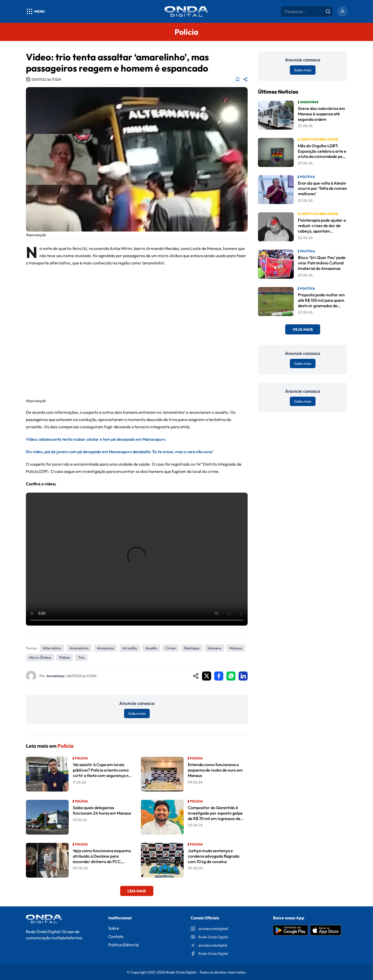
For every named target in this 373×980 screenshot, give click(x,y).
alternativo (52, 648)
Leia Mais (137, 891)
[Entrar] (342, 11)
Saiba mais (137, 713)
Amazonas (105, 648)
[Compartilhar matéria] (245, 79)
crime (171, 648)
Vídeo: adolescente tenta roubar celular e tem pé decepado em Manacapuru (96, 439)
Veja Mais (303, 329)
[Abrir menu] (35, 11)
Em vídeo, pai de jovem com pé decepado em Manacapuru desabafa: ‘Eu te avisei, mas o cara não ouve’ (120, 452)
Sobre (114, 928)
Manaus (236, 648)
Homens (214, 648)
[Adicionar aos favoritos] (238, 79)
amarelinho (79, 648)
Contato (116, 936)
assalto (151, 648)
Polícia (64, 657)
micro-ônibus (40, 657)
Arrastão (130, 648)
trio (81, 657)
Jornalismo (55, 676)
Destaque (192, 648)
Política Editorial (124, 945)
